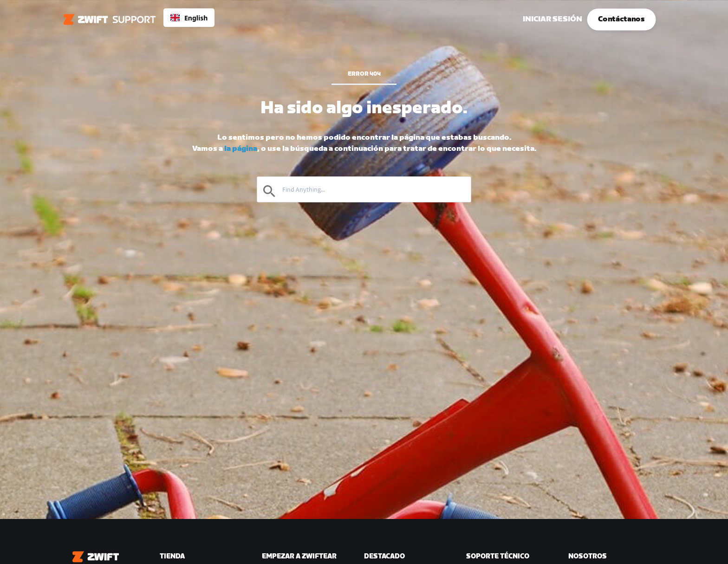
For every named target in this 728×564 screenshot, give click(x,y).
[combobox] (189, 18)
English (189, 18)
